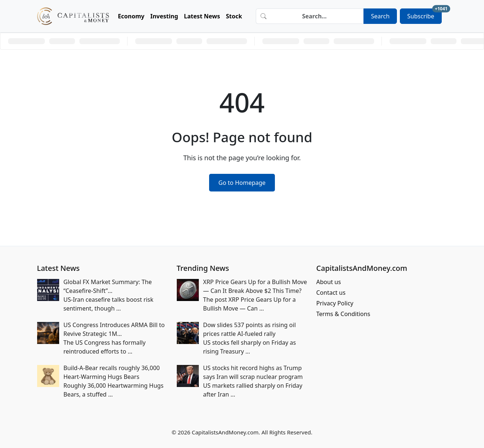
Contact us (331, 293)
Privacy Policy (335, 303)
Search (380, 16)
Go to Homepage (242, 183)
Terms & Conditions (343, 314)
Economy (131, 16)
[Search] (317, 16)
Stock (234, 16)
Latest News (202, 16)
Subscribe (424, 14)
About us (329, 282)
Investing (164, 16)
